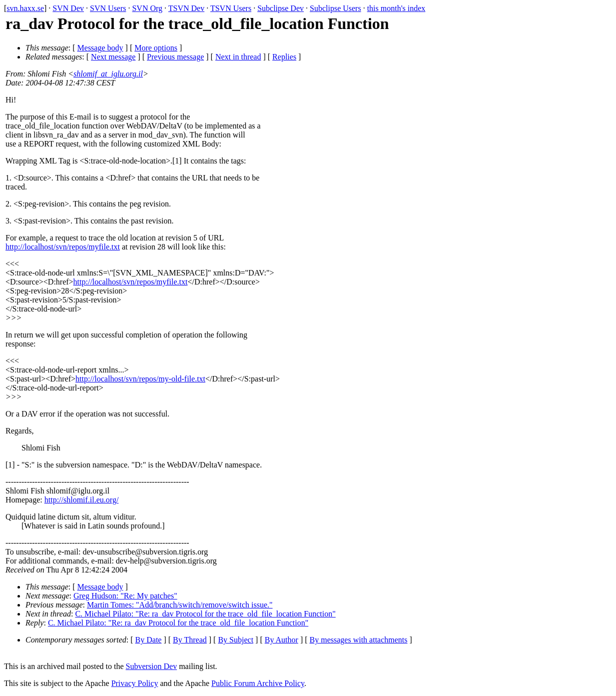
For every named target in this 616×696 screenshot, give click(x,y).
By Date (149, 640)
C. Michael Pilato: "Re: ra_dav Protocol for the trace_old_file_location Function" (205, 614)
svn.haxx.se (25, 8)
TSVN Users (231, 8)
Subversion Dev (152, 666)
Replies (284, 57)
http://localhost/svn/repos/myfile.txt (63, 247)
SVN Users (108, 8)
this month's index (396, 8)
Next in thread (238, 57)
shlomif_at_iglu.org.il (108, 74)
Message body (100, 48)
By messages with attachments (359, 640)
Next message (113, 57)
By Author (282, 640)
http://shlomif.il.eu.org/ (82, 500)
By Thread (190, 640)
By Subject (236, 640)
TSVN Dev (186, 8)
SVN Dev (68, 8)
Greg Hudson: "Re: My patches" (125, 596)
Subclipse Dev (281, 8)
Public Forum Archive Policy (258, 683)
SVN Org (147, 8)
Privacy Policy (135, 683)
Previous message (175, 57)
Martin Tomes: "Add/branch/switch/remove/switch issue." (180, 605)
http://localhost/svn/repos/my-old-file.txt (140, 379)
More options (156, 48)
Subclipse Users (335, 8)
